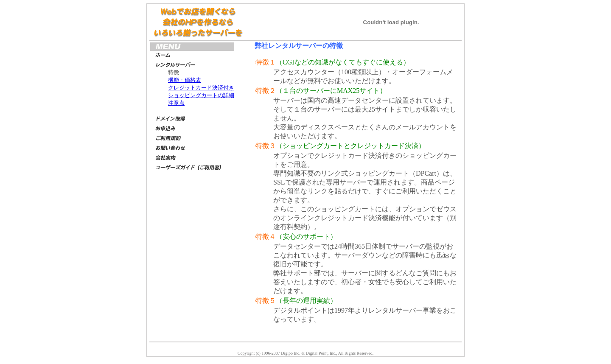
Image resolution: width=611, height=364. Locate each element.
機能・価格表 (185, 80)
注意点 (176, 103)
